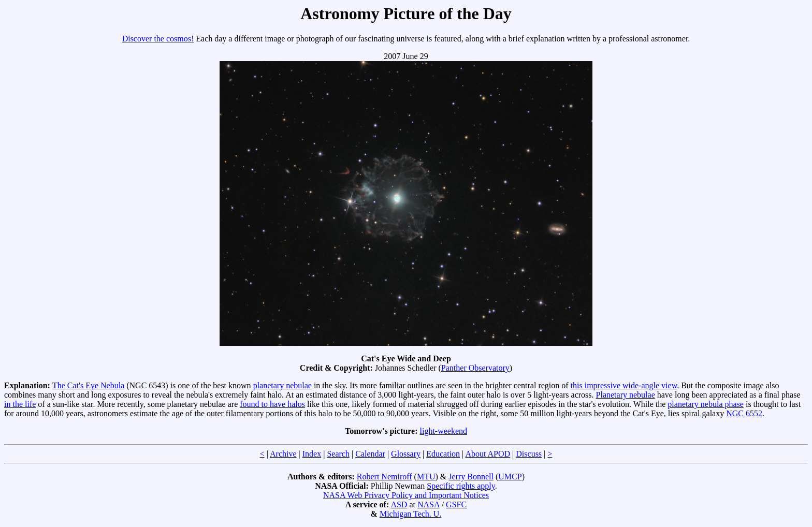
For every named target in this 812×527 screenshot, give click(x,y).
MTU (426, 477)
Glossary (406, 454)
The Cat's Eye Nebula (88, 385)
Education (443, 454)
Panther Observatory (475, 368)
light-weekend (444, 431)
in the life (20, 404)
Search (338, 454)
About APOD (488, 454)
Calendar (370, 454)
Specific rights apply (461, 486)
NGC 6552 (744, 413)
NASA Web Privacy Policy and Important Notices (406, 495)
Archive (283, 454)
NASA (429, 504)
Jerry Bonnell (471, 477)
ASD (399, 504)
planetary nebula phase (706, 404)
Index (312, 454)
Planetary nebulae (626, 395)
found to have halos (272, 404)
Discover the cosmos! (158, 39)
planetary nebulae (282, 385)
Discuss (529, 454)
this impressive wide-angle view (624, 385)
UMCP (510, 477)
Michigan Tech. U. (410, 514)
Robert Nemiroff (385, 477)
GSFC (456, 504)
